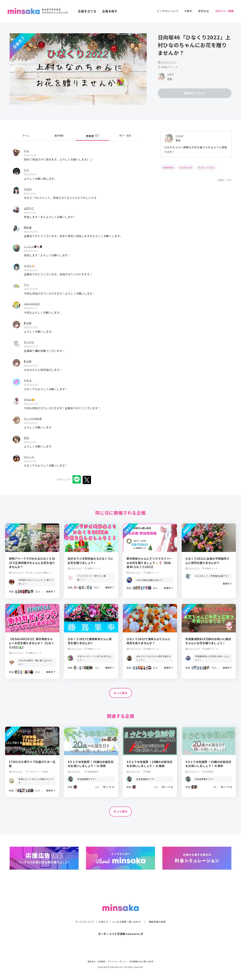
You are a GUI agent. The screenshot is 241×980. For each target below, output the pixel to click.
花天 (27, 438)
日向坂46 (169, 167)
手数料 (188, 11)
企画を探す (110, 11)
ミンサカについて (168, 11)
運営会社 (204, 11)
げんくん (29, 457)
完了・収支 (125, 136)
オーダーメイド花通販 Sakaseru (120, 926)
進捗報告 (59, 136)
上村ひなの (187, 167)
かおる (28, 380)
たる (27, 151)
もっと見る (121, 693)
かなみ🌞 (30, 399)
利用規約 (101, 961)
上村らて (29, 208)
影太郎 (28, 323)
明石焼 (28, 227)
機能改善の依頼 (162, 914)
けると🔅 (30, 265)
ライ (27, 284)
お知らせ (101, 914)
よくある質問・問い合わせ (127, 914)
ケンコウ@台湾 (33, 418)
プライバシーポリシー (117, 961)
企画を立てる (87, 11)
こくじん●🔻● (34, 246)
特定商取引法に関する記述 (141, 961)
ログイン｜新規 (225, 11)
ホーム (26, 136)
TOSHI (28, 189)
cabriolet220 (33, 304)
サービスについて (81, 914)
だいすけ (29, 342)
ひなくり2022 (207, 167)
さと (27, 170)
